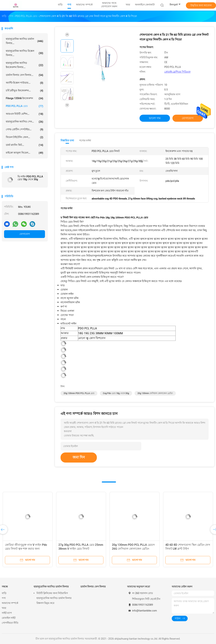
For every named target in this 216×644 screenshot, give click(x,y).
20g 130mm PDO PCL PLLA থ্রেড (79, 393)
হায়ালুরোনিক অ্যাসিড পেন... (25, 122)
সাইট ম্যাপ (7, 613)
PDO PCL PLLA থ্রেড (25, 106)
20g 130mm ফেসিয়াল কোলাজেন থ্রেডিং (155, 393)
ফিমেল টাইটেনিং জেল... (25, 137)
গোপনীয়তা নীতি (10, 623)
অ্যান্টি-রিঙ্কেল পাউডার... (25, 83)
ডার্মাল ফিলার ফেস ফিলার (93, 587)
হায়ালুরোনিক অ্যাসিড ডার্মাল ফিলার (51, 587)
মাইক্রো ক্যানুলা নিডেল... (25, 153)
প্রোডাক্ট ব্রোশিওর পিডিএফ (177, 72)
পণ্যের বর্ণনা (85, 140)
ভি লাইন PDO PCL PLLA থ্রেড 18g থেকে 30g (30, 178)
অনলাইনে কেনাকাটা (145, 5)
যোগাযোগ (25, 234)
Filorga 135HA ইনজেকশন (25, 98)
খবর (4, 608)
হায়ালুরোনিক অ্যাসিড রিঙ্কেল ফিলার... (25, 53)
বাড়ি (4, 593)
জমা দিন (79, 457)
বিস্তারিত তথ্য (67, 140)
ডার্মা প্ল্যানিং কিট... (25, 145)
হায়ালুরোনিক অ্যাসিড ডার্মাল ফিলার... (25, 41)
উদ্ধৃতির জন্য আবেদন (201, 5)
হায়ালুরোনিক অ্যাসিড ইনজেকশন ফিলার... (25, 65)
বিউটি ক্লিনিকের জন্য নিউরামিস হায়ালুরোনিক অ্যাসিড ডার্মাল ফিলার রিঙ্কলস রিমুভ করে (54, 598)
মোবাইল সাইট (9, 618)
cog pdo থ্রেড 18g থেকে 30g (116, 393)
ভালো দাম (155, 118)
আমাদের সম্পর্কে (10, 603)
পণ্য (4, 598)
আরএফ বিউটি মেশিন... (25, 114)
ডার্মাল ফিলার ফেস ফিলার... (25, 75)
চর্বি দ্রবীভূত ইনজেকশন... (25, 91)
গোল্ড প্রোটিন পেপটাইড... (25, 130)
